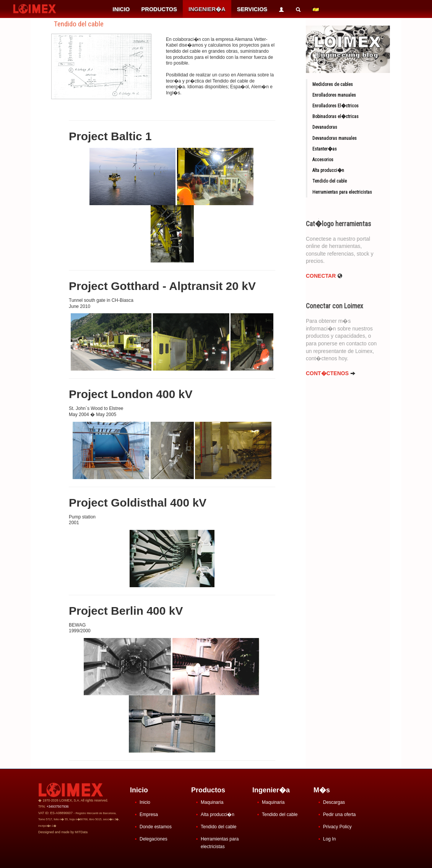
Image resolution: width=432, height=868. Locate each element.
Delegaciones (153, 839)
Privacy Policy (337, 827)
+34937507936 (58, 806)
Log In (329, 839)
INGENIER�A (207, 9)
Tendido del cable (330, 181)
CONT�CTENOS (331, 373)
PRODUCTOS (159, 9)
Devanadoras (325, 127)
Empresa (149, 815)
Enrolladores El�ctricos (335, 106)
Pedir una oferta (339, 815)
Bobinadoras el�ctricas (335, 117)
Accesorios (323, 160)
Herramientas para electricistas (342, 192)
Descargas (334, 802)
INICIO (121, 9)
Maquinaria (212, 802)
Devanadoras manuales (335, 138)
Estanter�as (325, 149)
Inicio (145, 802)
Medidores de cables (333, 84)
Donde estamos (156, 827)
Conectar (324, 276)
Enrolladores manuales (334, 95)
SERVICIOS (252, 9)
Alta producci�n (328, 170)
